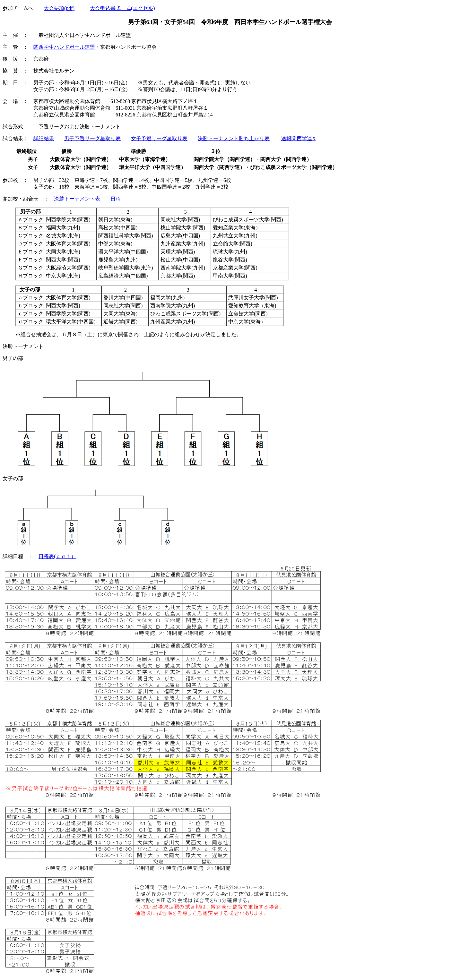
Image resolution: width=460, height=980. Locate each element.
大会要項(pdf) (59, 8)
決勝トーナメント (23, 346)
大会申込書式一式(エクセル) (122, 8)
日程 (116, 199)
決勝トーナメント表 (77, 199)
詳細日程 (13, 556)
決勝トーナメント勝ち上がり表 (234, 138)
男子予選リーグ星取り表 (92, 138)
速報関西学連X (299, 138)
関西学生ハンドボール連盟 (64, 47)
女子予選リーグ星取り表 (159, 138)
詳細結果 (44, 138)
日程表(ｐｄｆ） (57, 556)
